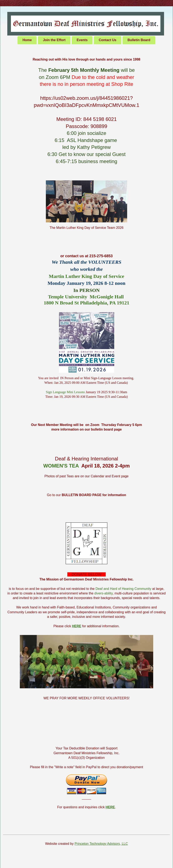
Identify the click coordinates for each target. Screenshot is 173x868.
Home (27, 40)
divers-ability (104, 593)
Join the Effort (54, 40)
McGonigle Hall (107, 297)
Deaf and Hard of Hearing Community (123, 589)
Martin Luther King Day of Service (86, 276)
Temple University (68, 297)
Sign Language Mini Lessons (65, 392)
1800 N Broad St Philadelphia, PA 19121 (87, 303)
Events (82, 40)
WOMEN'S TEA (61, 466)
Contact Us (108, 40)
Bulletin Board (139, 40)
